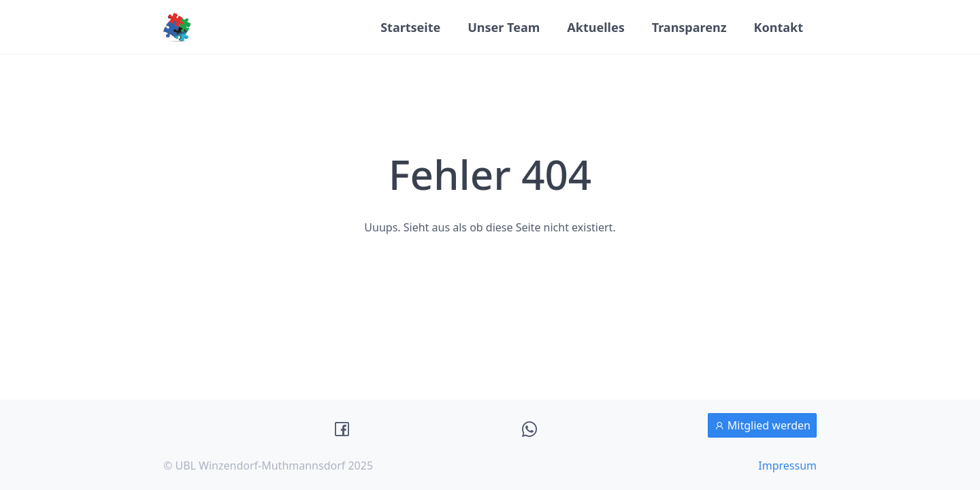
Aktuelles (595, 27)
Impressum (787, 465)
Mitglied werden (762, 425)
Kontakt (779, 27)
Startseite (410, 27)
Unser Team (504, 27)
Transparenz (689, 27)
